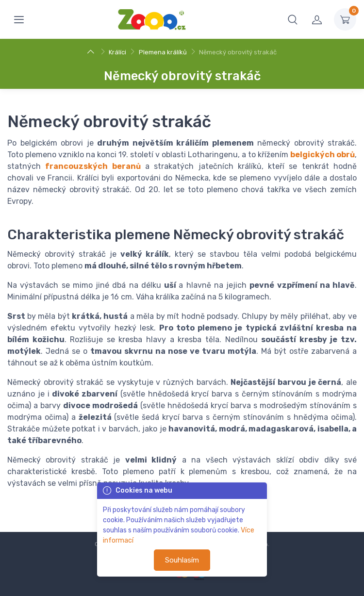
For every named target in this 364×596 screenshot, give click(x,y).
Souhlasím (182, 560)
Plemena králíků (163, 52)
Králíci (117, 52)
